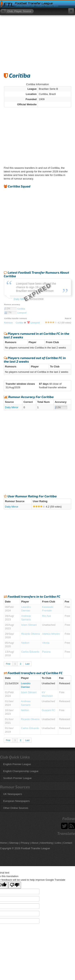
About (35, 843)
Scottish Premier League (17, 778)
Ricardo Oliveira (30, 634)
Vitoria (46, 643)
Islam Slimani (29, 625)
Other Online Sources (16, 808)
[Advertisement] (37, 42)
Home (3, 843)
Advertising (46, 843)
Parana (46, 652)
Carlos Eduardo (30, 652)
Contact (68, 843)
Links (58, 843)
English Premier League (17, 764)
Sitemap (14, 843)
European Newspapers (16, 801)
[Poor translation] (15, 885)
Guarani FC (48, 710)
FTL (9, 5)
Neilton (25, 643)
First (8, 664)
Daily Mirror (12, 407)
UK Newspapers (13, 794)
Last (27, 664)
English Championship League (21, 771)
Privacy (25, 843)
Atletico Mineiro (51, 634)
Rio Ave (46, 616)
